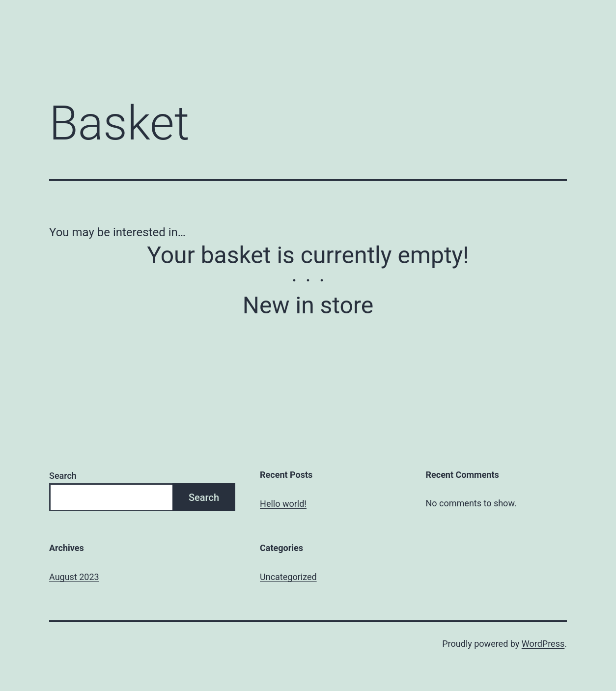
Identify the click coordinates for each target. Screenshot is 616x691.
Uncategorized (288, 577)
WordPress (543, 644)
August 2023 (74, 577)
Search (63, 476)
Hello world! (283, 504)
